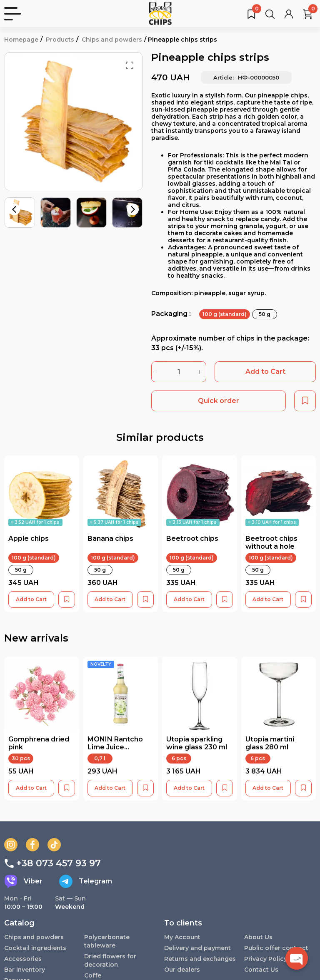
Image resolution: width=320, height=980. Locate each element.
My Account (182, 937)
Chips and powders (112, 40)
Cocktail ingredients (36, 948)
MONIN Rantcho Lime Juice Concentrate (115, 747)
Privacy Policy (266, 959)
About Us (258, 937)
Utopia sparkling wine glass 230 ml (197, 743)
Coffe (93, 975)
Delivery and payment (198, 948)
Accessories (23, 959)
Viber (23, 881)
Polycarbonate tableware (107, 941)
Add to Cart (265, 372)
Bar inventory (25, 970)
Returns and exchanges (183, 963)
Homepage (21, 40)
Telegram (86, 881)
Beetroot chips (192, 539)
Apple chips (29, 539)
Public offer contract (276, 948)
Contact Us (261, 970)
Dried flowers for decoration (110, 960)
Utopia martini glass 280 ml (270, 743)
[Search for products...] (270, 14)
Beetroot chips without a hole (271, 542)
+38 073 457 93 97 (52, 863)
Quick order (219, 401)
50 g (265, 314)
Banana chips (110, 539)
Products (60, 40)
